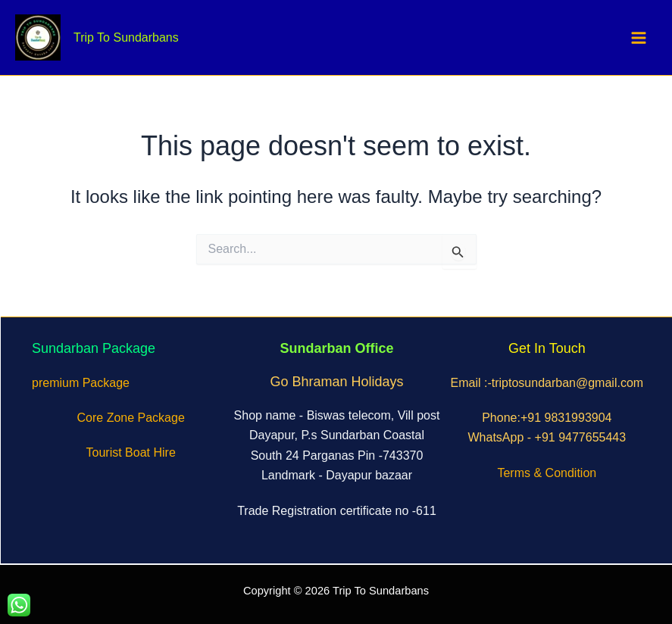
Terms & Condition (547, 473)
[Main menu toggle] (639, 38)
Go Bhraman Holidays (336, 382)
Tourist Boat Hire (131, 452)
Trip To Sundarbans (126, 37)
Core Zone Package (131, 418)
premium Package (81, 383)
